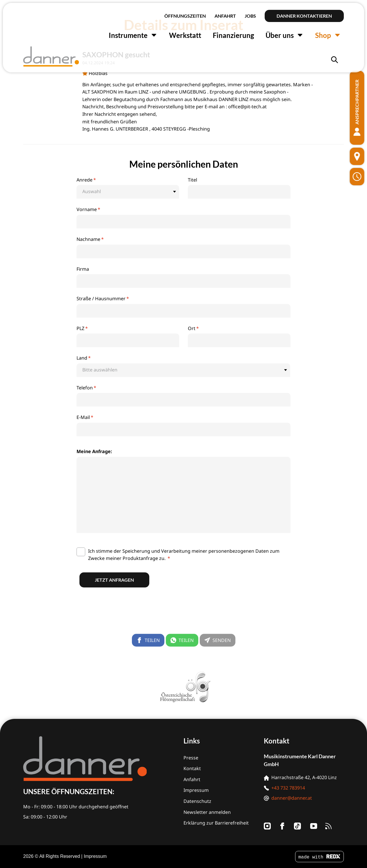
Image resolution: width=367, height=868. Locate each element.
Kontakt (192, 768)
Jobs (250, 16)
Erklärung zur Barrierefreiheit (216, 823)
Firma (83, 269)
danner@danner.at (292, 798)
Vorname (88, 209)
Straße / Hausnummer (103, 299)
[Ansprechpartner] (357, 108)
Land (84, 358)
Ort (193, 328)
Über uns (285, 35)
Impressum (196, 790)
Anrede (86, 180)
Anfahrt (225, 16)
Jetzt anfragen (114, 580)
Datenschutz (197, 801)
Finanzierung (233, 35)
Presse (191, 758)
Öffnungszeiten (185, 16)
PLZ (82, 328)
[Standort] (357, 156)
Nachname (90, 239)
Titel (192, 180)
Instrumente (133, 35)
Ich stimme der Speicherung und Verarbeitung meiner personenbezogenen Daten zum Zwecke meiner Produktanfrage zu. (184, 555)
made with (319, 857)
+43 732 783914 (288, 788)
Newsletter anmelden (207, 812)
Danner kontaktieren (304, 16)
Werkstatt (185, 35)
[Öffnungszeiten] (357, 177)
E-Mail (85, 417)
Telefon (86, 388)
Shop (328, 35)
